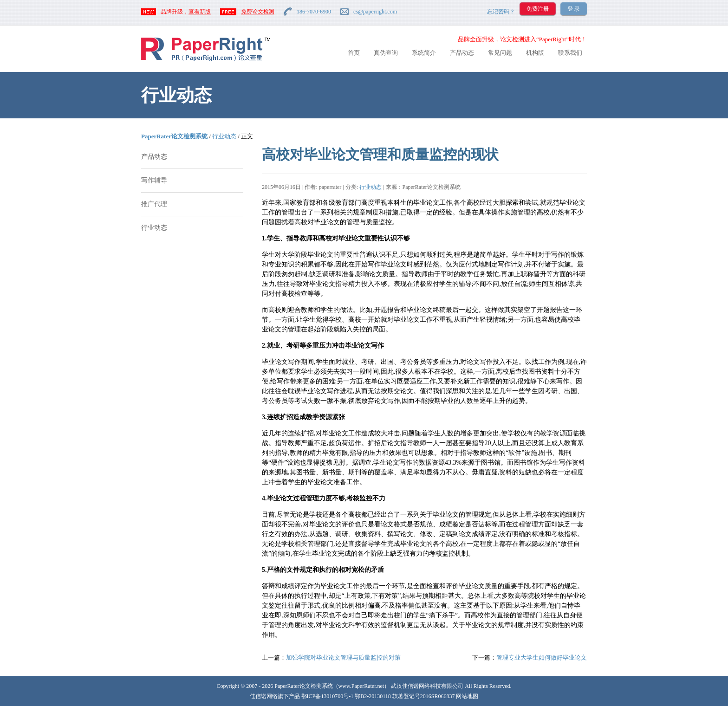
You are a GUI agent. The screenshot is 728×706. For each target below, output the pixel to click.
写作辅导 (154, 180)
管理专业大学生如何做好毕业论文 (542, 657)
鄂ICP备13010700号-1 (328, 696)
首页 (354, 53)
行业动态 (224, 136)
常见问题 (500, 53)
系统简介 (424, 53)
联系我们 (570, 53)
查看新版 (200, 12)
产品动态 (462, 53)
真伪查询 (386, 53)
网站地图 (467, 696)
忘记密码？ (501, 12)
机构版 (535, 53)
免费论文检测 (258, 12)
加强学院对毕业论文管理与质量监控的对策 (343, 657)
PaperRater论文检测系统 (174, 136)
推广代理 (154, 204)
